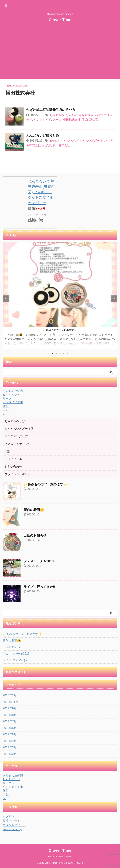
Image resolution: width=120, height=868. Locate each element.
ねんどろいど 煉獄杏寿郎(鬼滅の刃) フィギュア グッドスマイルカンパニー (41, 192)
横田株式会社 (72, 120)
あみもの (71, 115)
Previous (6, 299)
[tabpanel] (60, 295)
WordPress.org (12, 829)
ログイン (9, 816)
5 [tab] (67, 353)
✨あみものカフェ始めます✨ (60, 330)
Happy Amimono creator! (60, 857)
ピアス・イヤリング (18, 444)
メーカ (57, 120)
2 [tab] (56, 353)
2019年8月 (10, 715)
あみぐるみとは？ (16, 421)
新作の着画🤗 (34, 510)
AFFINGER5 (77, 863)
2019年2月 (10, 754)
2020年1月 (10, 695)
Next (114, 299)
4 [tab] (64, 353)
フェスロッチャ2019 (39, 561)
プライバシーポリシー (19, 474)
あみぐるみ (57, 115)
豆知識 (94, 120)
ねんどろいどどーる (90, 141)
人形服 (47, 145)
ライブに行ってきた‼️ (39, 587)
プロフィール (13, 459)
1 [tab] (53, 353)
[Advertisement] (60, 53)
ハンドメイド (42, 120)
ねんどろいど (66, 141)
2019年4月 (10, 741)
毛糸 (85, 120)
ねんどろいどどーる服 (19, 429)
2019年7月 (10, 721)
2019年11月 (10, 702)
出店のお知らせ (35, 536)
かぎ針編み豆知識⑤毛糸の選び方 (51, 110)
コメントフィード (14, 825)
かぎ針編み (86, 115)
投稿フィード (11, 821)
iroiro (53, 141)
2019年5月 (10, 734)
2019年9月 (10, 708)
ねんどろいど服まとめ (43, 135)
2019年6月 (10, 728)
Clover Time (60, 20)
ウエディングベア (16, 436)
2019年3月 (10, 747)
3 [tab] (60, 353)
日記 (7, 451)
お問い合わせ (13, 467)
